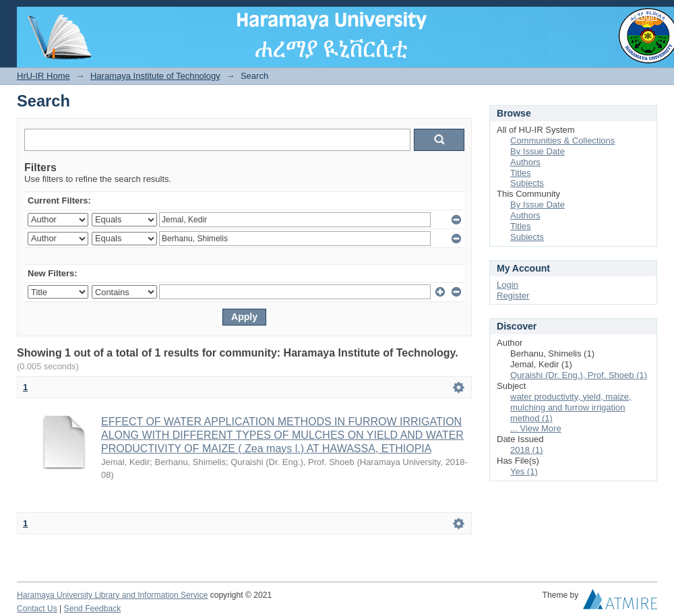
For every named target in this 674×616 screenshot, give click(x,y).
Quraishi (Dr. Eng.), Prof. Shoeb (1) (579, 375)
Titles (521, 173)
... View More (536, 428)
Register (513, 296)
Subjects (527, 183)
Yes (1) (524, 471)
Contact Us (37, 609)
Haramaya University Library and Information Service (112, 595)
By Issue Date (538, 151)
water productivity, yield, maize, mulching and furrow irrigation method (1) (571, 407)
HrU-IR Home (43, 76)
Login (646, 17)
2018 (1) (526, 450)
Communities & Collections (562, 141)
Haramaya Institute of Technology (155, 76)
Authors (525, 162)
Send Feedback (93, 609)
